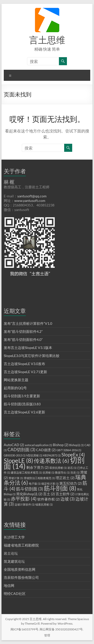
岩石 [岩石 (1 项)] (72, 468)
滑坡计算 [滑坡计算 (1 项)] (16, 478)
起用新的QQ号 (15, 388)
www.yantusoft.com (30, 201)
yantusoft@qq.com (32, 196)
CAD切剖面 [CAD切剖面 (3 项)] (21, 450)
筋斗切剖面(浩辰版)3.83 (22, 404)
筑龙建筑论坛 (14, 561)
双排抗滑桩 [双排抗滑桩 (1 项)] (58, 468)
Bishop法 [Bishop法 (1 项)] (76, 445)
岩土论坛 (11, 553)
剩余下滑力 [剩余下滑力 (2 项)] (37, 467)
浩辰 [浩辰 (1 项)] (75, 472)
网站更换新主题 (16, 380)
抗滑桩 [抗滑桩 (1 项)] (49, 472)
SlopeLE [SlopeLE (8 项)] (18, 460)
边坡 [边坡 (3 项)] (68, 499)
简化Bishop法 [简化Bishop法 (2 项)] (29, 494)
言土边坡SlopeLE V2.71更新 (25, 372)
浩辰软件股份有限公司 (21, 577)
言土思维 (47, 40)
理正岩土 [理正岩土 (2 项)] (65, 478)
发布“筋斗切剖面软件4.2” (23, 331)
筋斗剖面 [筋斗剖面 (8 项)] (60, 488)
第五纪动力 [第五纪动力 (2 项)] (71, 483)
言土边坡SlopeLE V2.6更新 (24, 412)
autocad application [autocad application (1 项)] (38, 445)
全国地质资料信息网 (20, 569)
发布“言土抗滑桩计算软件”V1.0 (28, 323)
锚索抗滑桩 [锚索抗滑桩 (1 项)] (44, 504)
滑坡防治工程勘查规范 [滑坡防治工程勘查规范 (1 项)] (39, 478)
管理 (47, 635)
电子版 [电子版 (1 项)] (35, 484)
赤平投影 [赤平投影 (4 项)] (24, 499)
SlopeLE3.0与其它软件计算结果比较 (32, 356)
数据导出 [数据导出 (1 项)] (62, 472)
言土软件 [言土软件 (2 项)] (65, 494)
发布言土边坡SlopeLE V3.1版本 (28, 348)
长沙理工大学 (14, 537)
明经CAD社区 (15, 594)
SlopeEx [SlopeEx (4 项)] (73, 455)
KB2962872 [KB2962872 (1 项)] (52, 455)
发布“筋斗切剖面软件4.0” (23, 339)
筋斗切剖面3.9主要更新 (22, 396)
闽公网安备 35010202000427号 (61, 629)
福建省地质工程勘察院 (21, 545)
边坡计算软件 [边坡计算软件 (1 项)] (25, 504)
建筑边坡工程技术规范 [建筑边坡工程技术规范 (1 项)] (26, 472)
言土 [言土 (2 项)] (49, 494)
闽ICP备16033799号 (24, 629)
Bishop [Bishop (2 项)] (61, 445)
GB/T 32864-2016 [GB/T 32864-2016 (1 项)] (69, 450)
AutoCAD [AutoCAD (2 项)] (14, 445)
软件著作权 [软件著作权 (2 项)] (49, 499)
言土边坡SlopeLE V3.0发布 (24, 364)
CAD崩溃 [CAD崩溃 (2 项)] (46, 450)
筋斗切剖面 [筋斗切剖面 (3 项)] (30, 489)
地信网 (9, 585)
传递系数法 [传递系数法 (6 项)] (52, 461)
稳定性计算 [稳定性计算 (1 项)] (50, 484)
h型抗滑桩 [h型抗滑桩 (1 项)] (34, 455)
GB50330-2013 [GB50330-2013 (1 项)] (15, 455)
